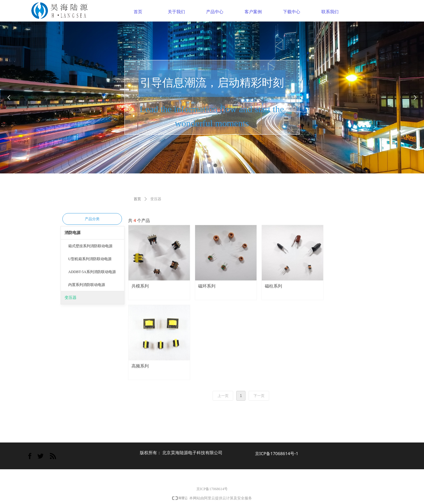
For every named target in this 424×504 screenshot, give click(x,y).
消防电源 (73, 233)
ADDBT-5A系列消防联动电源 (92, 272)
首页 (137, 199)
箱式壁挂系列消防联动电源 (90, 246)
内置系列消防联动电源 (87, 285)
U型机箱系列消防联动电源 (90, 259)
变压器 (71, 298)
